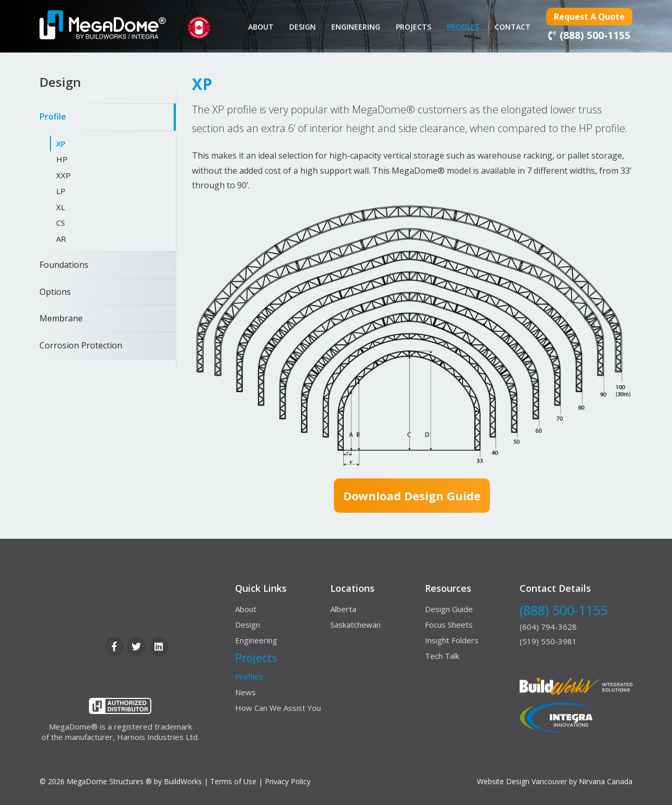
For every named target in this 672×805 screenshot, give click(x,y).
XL (61, 207)
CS (61, 223)
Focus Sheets (449, 625)
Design (302, 27)
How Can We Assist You (278, 708)
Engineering (356, 27)
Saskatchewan (356, 625)
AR (61, 239)
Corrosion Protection (81, 345)
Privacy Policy (288, 781)
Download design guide (412, 496)
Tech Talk (442, 656)
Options (55, 292)
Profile (53, 116)
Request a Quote (589, 17)
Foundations (64, 265)
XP (61, 144)
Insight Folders (452, 640)
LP (61, 191)
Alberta (343, 609)
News (245, 692)
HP (62, 159)
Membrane (61, 318)
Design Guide (449, 609)
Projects (413, 27)
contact (513, 27)
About (261, 27)
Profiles (463, 27)
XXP (63, 175)
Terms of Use (233, 781)
